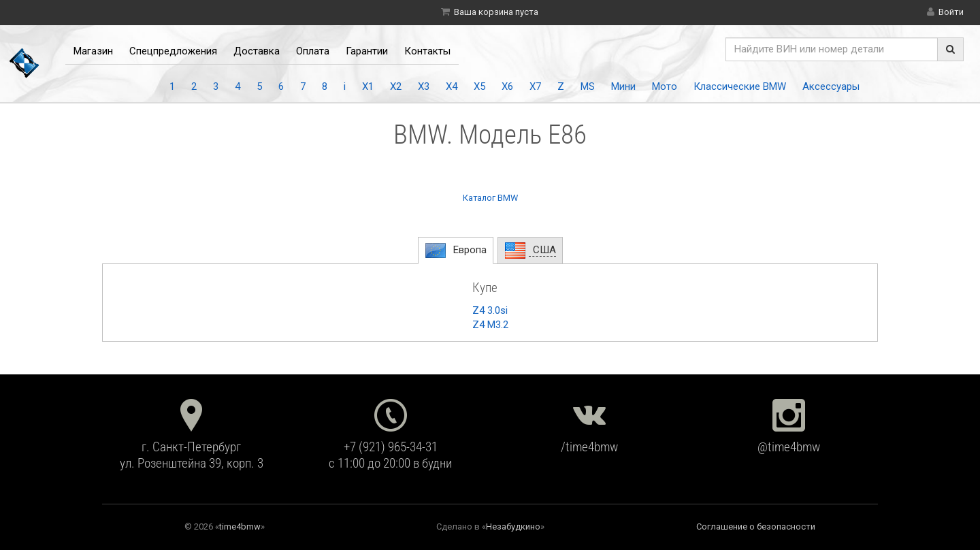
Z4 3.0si (490, 310)
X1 (368, 86)
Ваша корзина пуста (496, 12)
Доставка (257, 51)
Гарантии (367, 51)
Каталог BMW (490, 198)
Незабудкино (513, 527)
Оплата (313, 51)
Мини (623, 86)
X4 (452, 86)
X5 (479, 86)
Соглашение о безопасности (756, 527)
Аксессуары (831, 86)
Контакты (427, 51)
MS (588, 86)
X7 (535, 86)
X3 (424, 86)
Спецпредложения (173, 51)
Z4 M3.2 (490, 325)
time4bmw (240, 527)
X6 (507, 86)
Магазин (93, 51)
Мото (665, 86)
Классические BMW (740, 86)
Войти (951, 12)
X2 (396, 86)
